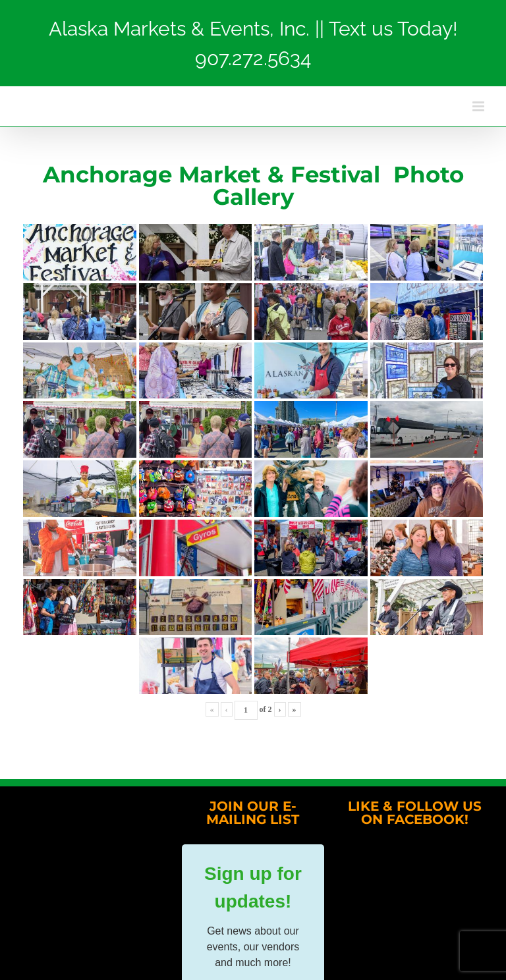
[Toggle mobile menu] (479, 106)
